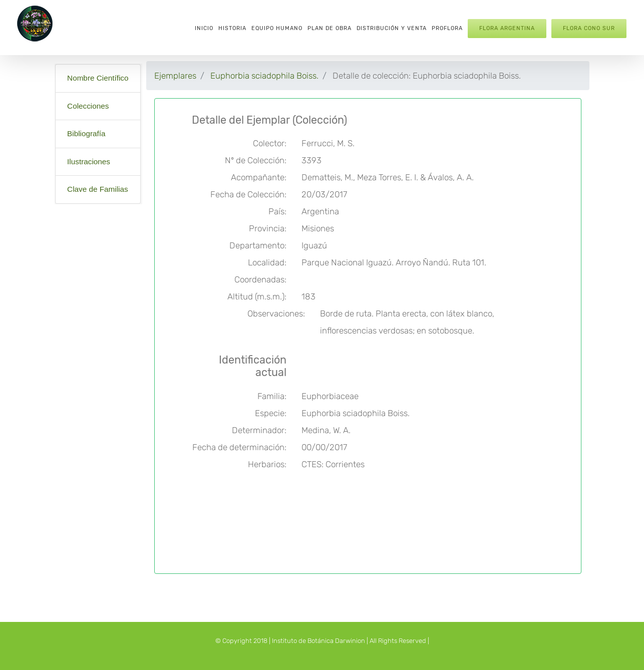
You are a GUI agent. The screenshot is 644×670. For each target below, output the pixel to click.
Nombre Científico (98, 78)
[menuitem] (204, 28)
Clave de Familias (98, 189)
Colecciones (88, 106)
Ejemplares (175, 76)
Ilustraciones (89, 161)
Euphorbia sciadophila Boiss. (264, 76)
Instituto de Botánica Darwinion (318, 641)
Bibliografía (86, 133)
